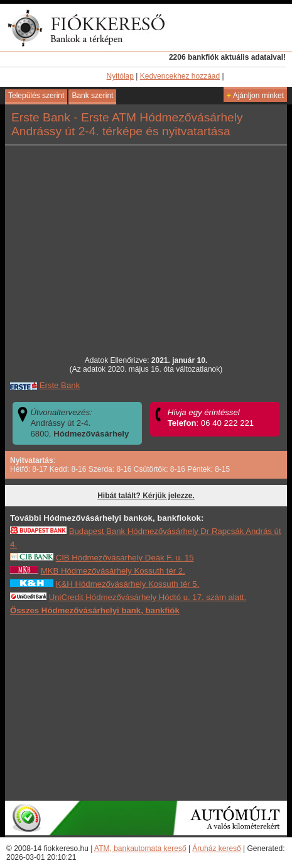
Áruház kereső (216, 849)
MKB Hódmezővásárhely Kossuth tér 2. (113, 571)
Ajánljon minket (255, 96)
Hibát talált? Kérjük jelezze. (146, 496)
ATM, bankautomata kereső (140, 849)
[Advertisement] (146, 708)
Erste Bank (60, 385)
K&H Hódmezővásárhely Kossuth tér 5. (128, 584)
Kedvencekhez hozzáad (180, 76)
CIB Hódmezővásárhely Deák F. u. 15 (125, 558)
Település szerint (36, 96)
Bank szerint (92, 96)
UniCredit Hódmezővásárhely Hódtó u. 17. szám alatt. (148, 597)
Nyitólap (120, 76)
